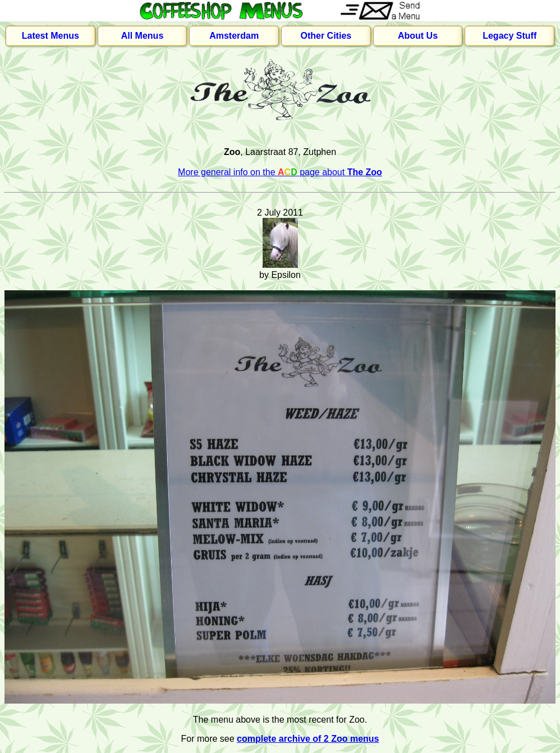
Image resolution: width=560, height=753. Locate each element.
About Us (418, 36)
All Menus (143, 36)
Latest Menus (51, 36)
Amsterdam (234, 36)
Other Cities (326, 36)
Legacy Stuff (509, 36)
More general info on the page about (280, 172)
